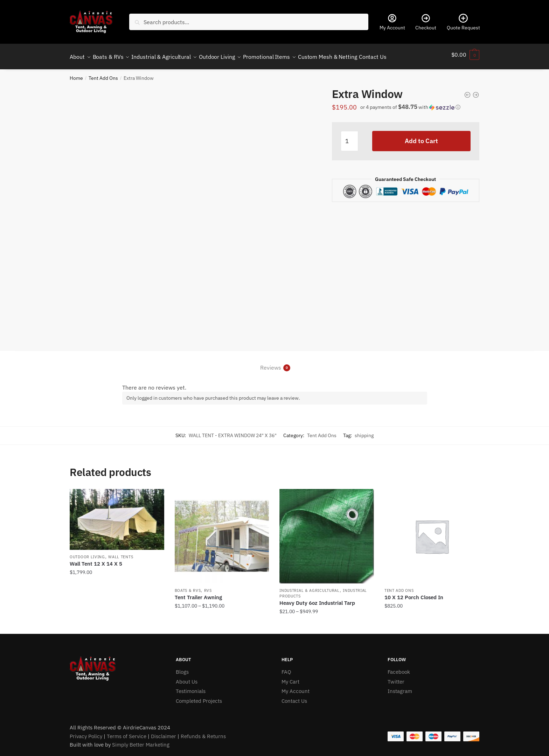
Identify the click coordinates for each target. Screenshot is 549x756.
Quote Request (463, 22)
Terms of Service (127, 732)
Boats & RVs (188, 586)
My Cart (290, 677)
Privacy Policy (86, 732)
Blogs (182, 668)
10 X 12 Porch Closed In (414, 593)
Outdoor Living (87, 553)
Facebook (399, 668)
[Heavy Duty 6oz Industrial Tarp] (327, 532)
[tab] (274, 358)
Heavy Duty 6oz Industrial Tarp (317, 599)
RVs (208, 586)
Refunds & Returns (203, 732)
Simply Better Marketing (141, 740)
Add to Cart (421, 137)
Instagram (400, 687)
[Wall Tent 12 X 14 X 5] (117, 515)
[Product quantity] (349, 137)
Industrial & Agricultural (310, 586)
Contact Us (294, 697)
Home (76, 74)
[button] (418, 105)
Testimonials (191, 687)
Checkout (426, 22)
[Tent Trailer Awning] (222, 532)
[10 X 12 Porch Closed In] (432, 532)
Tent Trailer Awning (198, 593)
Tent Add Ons (103, 74)
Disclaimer (164, 732)
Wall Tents (121, 553)
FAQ (286, 668)
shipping (364, 431)
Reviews (271, 363)
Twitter (396, 677)
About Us (187, 677)
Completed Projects (199, 697)
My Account (392, 22)
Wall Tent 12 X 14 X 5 (96, 559)
